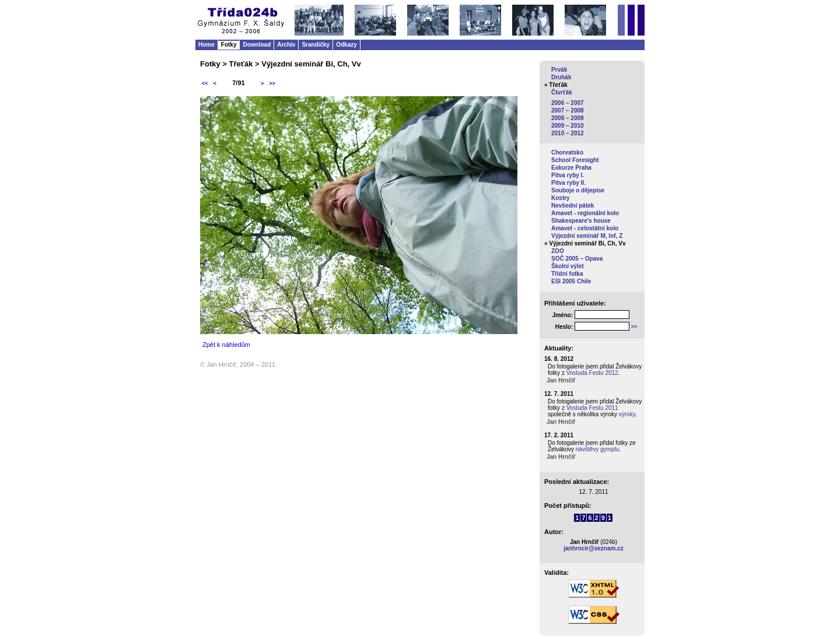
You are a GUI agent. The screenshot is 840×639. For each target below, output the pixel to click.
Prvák (559, 70)
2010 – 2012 (568, 133)
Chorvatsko (567, 152)
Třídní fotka (567, 274)
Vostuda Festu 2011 (592, 408)
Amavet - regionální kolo (585, 213)
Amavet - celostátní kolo (585, 228)
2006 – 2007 (568, 103)
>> (272, 83)
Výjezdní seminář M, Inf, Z (587, 236)
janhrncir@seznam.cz (594, 548)
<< (205, 83)
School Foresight (575, 160)
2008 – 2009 (568, 118)
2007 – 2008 (568, 110)
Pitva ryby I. (568, 175)
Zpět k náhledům (226, 345)
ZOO (558, 251)
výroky (627, 414)
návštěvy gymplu (597, 449)
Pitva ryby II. (568, 183)
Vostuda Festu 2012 (592, 373)
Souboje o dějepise (578, 190)
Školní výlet (568, 266)
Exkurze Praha (571, 168)
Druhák (561, 77)
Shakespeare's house (581, 221)
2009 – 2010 (568, 126)
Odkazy (346, 45)
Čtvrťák (562, 92)
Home (206, 45)
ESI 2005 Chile (571, 281)
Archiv (286, 45)
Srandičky (316, 45)
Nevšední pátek (573, 206)
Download (257, 45)
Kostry (561, 198)
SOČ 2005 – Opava (577, 259)
